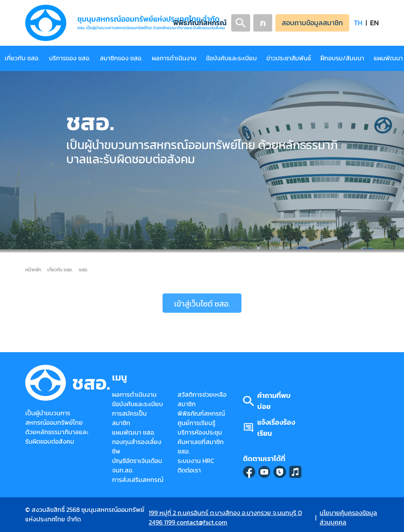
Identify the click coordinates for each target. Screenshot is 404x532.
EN (374, 23)
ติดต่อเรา (189, 470)
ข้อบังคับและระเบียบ (231, 58)
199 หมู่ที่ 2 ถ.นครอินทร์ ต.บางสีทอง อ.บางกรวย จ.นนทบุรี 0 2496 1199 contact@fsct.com (225, 518)
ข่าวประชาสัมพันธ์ (289, 58)
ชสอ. (83, 270)
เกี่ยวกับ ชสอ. (22, 58)
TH (358, 23)
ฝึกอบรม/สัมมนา (342, 58)
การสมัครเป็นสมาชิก (129, 418)
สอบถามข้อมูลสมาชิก (312, 23)
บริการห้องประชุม (200, 432)
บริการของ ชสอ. (70, 58)
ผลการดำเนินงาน (174, 58)
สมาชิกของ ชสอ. (121, 58)
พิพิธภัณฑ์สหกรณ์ (200, 23)
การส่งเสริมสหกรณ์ (138, 480)
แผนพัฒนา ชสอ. (134, 432)
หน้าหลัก (33, 270)
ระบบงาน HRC (196, 461)
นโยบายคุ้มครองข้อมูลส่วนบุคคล (348, 518)
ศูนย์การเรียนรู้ (196, 423)
